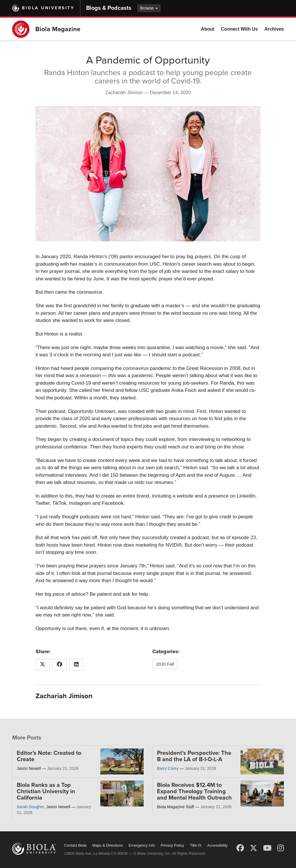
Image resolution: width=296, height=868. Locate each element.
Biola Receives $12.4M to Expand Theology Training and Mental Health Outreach (194, 791)
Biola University (48, 8)
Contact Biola (75, 845)
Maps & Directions (107, 845)
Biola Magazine (58, 29)
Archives (274, 29)
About (208, 29)
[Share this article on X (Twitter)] (43, 665)
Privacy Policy (172, 845)
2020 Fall (165, 664)
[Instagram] (281, 848)
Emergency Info (142, 845)
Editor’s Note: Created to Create (49, 756)
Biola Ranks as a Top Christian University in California (46, 791)
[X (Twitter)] (254, 848)
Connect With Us (239, 29)
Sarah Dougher (30, 807)
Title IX (196, 845)
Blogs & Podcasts (109, 8)
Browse (149, 8)
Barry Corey (168, 768)
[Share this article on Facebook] (59, 665)
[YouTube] (267, 848)
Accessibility (218, 845)
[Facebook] (240, 848)
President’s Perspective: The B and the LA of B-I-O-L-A (194, 756)
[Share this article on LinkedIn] (76, 665)
